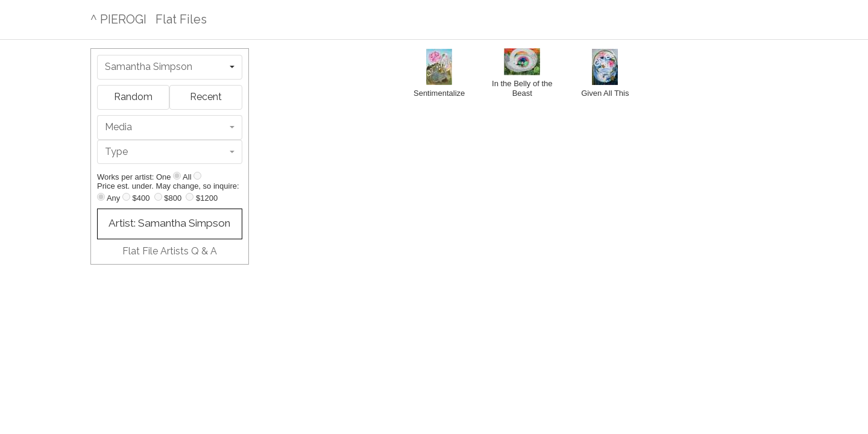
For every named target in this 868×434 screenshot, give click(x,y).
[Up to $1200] (190, 197)
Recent (206, 97)
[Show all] (197, 176)
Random (133, 97)
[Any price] (101, 197)
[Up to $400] (126, 197)
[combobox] (170, 67)
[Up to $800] (158, 197)
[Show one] (177, 176)
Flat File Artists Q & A (170, 251)
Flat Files (181, 19)
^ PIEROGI (118, 19)
